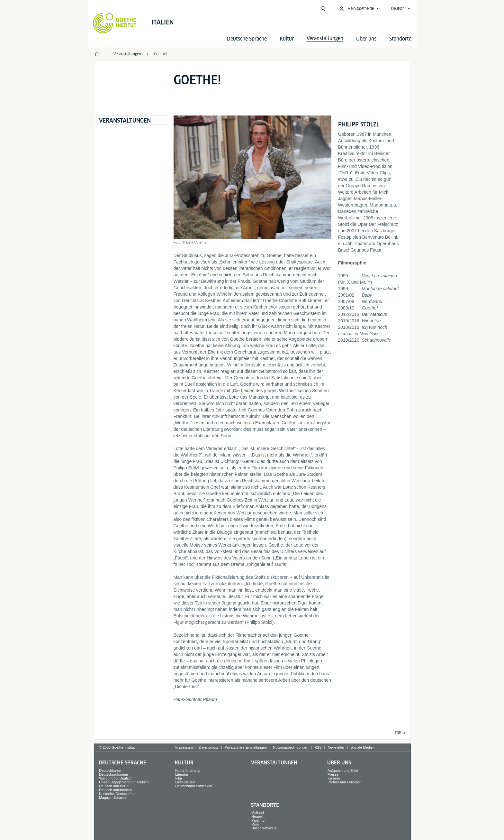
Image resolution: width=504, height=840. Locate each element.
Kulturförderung (187, 771)
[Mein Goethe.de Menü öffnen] (359, 9)
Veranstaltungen (125, 120)
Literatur (182, 774)
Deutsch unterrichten (115, 790)
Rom (255, 824)
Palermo (258, 820)
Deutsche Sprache (247, 39)
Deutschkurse (110, 771)
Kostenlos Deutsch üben (118, 794)
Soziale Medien (362, 747)
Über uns (366, 39)
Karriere (334, 778)
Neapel (257, 817)
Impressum (184, 747)
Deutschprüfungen (113, 774)
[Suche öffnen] (323, 9)
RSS (318, 747)
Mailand (258, 813)
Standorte (400, 39)
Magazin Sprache (113, 798)
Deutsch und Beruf (114, 786)
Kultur (287, 39)
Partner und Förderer (344, 782)
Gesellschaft (185, 782)
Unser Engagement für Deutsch (124, 782)
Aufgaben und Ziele (343, 771)
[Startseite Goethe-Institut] (115, 23)
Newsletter (336, 747)
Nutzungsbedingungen (291, 747)
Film (179, 778)
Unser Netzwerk (264, 828)
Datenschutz (209, 747)
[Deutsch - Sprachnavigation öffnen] (401, 9)
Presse (333, 774)
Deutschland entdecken (194, 786)
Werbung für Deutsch (116, 778)
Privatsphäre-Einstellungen (246, 747)
